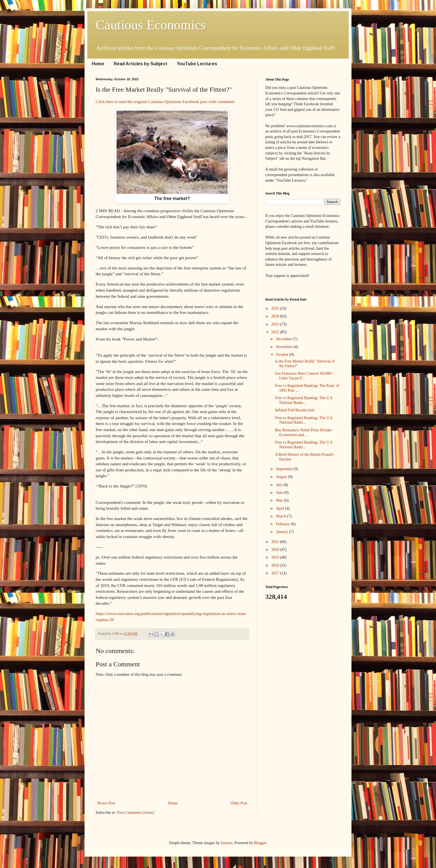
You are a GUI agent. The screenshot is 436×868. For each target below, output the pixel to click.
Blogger (260, 843)
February (283, 524)
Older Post (239, 803)
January (282, 532)
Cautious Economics (151, 25)
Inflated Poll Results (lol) (295, 410)
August (282, 477)
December (284, 339)
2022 (276, 332)
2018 (276, 565)
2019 (276, 557)
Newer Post (106, 803)
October (283, 355)
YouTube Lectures (197, 64)
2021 (276, 542)
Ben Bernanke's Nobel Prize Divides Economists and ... (304, 432)
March (281, 516)
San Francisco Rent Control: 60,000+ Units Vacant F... (304, 376)
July (280, 485)
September (285, 469)
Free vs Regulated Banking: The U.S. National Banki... (304, 400)
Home (98, 64)
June (280, 493)
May (280, 500)
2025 (276, 308)
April (280, 508)
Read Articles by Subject (141, 64)
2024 (276, 316)
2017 (276, 573)
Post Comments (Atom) (136, 813)
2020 (276, 550)
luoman (227, 843)
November (285, 347)
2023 (276, 324)
